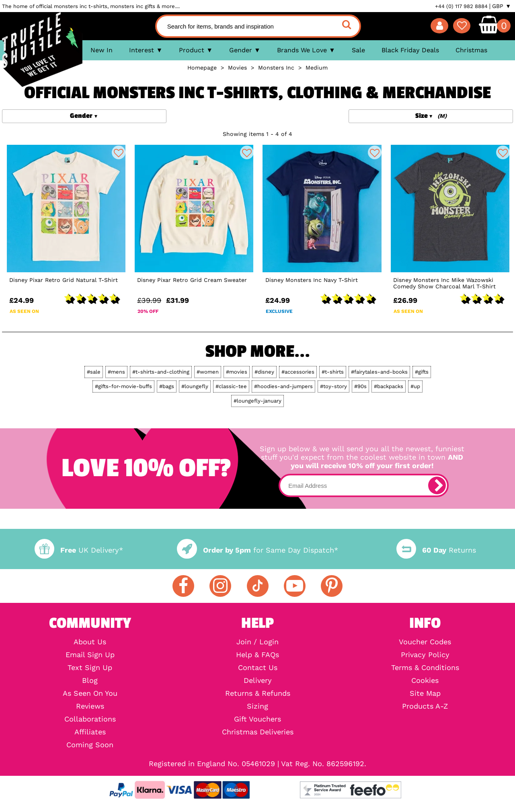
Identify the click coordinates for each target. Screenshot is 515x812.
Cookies (425, 680)
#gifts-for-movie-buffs (123, 386)
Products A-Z (425, 706)
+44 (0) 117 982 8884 (461, 6)
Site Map (425, 693)
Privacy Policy (425, 655)
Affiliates (90, 732)
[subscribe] (437, 485)
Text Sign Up (90, 668)
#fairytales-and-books (379, 372)
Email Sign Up (90, 655)
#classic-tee (231, 386)
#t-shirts (333, 372)
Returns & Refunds (258, 693)
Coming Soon (90, 745)
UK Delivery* (79, 550)
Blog (90, 680)
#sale (94, 372)
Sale (358, 50)
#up (415, 386)
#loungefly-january (257, 401)
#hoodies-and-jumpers (283, 386)
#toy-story (333, 386)
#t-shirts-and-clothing (161, 372)
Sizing (257, 706)
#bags (167, 386)
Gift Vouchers (257, 719)
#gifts (422, 372)
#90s (360, 386)
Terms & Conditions (425, 668)
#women (208, 372)
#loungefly (195, 386)
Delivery (258, 680)
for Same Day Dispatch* (257, 550)
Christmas (471, 50)
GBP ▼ (502, 6)
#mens (116, 372)
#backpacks (389, 386)
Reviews (90, 706)
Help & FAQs (257, 655)
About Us (90, 642)
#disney (264, 372)
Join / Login (257, 642)
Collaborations (90, 719)
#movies (237, 372)
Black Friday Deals (410, 50)
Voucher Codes (425, 642)
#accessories (298, 372)
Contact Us (258, 668)
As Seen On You (90, 693)
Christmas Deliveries (258, 732)
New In (102, 50)
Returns (436, 550)
